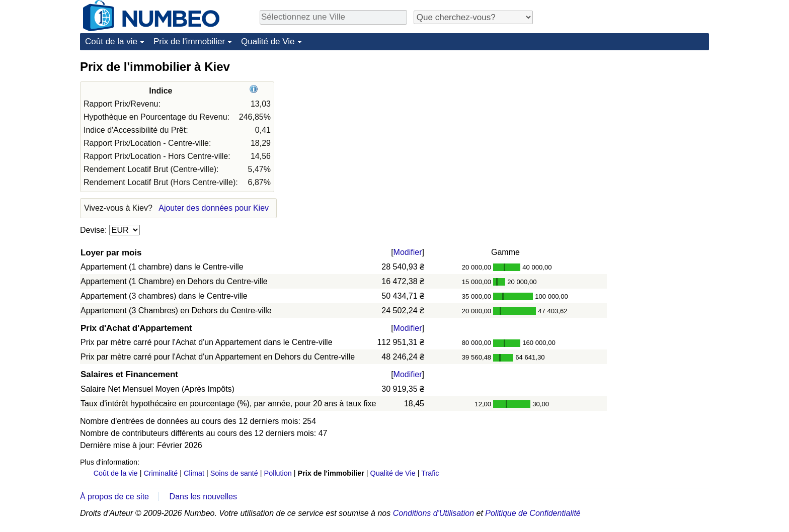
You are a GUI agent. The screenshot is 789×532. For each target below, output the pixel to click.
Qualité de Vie (268, 41)
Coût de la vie (111, 41)
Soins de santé (234, 473)
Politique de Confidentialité (533, 513)
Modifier (408, 252)
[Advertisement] (634, 122)
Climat (194, 473)
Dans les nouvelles (203, 497)
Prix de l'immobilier (189, 41)
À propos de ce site (114, 497)
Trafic (430, 473)
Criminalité (161, 473)
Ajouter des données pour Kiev (214, 208)
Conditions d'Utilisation (433, 513)
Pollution (278, 473)
